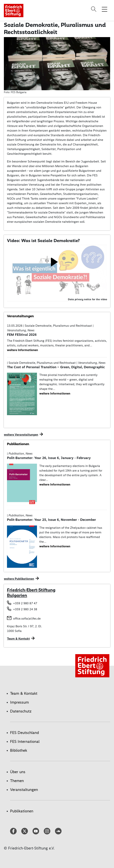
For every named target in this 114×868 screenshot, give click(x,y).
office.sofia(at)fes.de (27, 618)
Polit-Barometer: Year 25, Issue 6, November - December (51, 520)
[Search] (94, 9)
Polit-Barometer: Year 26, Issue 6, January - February (49, 458)
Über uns (18, 772)
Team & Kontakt (24, 693)
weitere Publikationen (19, 579)
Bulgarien (17, 595)
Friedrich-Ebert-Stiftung (31, 590)
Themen (17, 781)
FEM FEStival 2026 (22, 335)
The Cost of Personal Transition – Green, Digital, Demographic (56, 367)
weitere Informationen (22, 350)
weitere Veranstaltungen (21, 435)
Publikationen (22, 811)
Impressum (19, 702)
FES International (25, 741)
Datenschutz (21, 711)
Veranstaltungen (24, 790)
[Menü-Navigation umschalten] (105, 9)
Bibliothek (19, 750)
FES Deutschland (24, 733)
